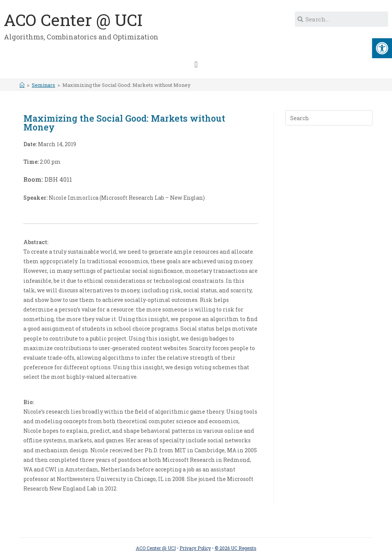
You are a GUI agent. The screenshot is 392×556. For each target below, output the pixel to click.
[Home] (22, 85)
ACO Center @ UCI (73, 20)
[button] (196, 64)
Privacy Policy (195, 548)
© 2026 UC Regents (236, 548)
